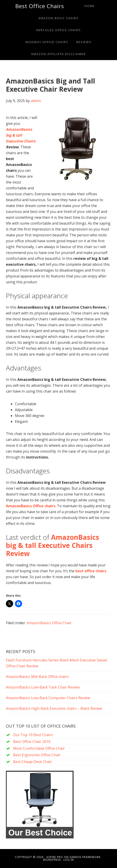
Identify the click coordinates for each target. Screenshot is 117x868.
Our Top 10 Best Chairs (33, 735)
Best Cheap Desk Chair (33, 762)
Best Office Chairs (40, 6)
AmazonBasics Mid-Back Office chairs (37, 677)
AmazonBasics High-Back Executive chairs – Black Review (54, 708)
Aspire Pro (55, 857)
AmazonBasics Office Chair (49, 623)
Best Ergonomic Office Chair (37, 755)
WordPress (52, 860)
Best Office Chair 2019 (32, 742)
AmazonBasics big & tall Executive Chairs (21, 135)
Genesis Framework (85, 857)
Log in (69, 860)
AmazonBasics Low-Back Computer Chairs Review (48, 698)
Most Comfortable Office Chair (39, 748)
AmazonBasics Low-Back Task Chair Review (43, 687)
